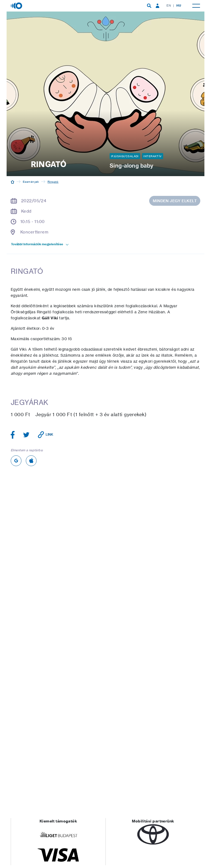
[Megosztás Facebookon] (13, 435)
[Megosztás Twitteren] (26, 435)
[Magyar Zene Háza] (17, 5)
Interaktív (152, 156)
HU (179, 5)
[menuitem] (149, 6)
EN (169, 5)
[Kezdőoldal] (13, 182)
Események (31, 182)
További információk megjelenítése (40, 244)
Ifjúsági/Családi (125, 156)
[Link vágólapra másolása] (46, 435)
